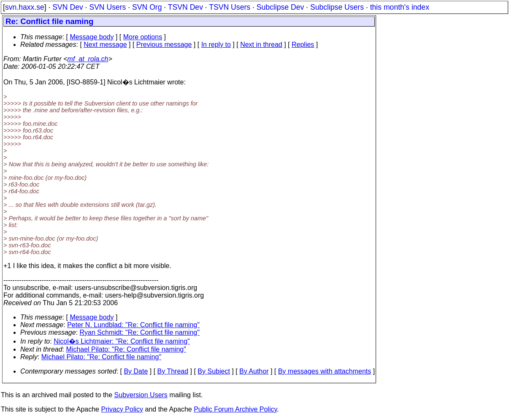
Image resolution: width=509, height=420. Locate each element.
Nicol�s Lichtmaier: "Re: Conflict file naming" (122, 341)
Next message (105, 45)
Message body (92, 37)
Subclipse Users (337, 7)
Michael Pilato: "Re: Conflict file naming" (126, 349)
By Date (136, 371)
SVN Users (107, 7)
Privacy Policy (122, 409)
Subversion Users (141, 395)
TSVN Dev (185, 7)
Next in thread (261, 45)
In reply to (216, 45)
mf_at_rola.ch (88, 59)
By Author (254, 371)
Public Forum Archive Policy (235, 409)
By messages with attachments (325, 371)
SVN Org (147, 7)
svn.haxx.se (25, 7)
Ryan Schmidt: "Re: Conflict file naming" (140, 332)
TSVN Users (230, 7)
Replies (303, 45)
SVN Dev (68, 7)
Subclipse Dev (280, 7)
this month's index (400, 7)
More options (143, 37)
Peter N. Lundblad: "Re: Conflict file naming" (133, 325)
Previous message (164, 45)
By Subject (214, 371)
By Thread (173, 371)
